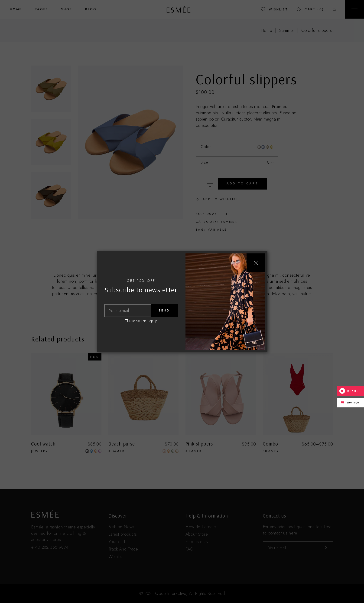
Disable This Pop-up (143, 321)
